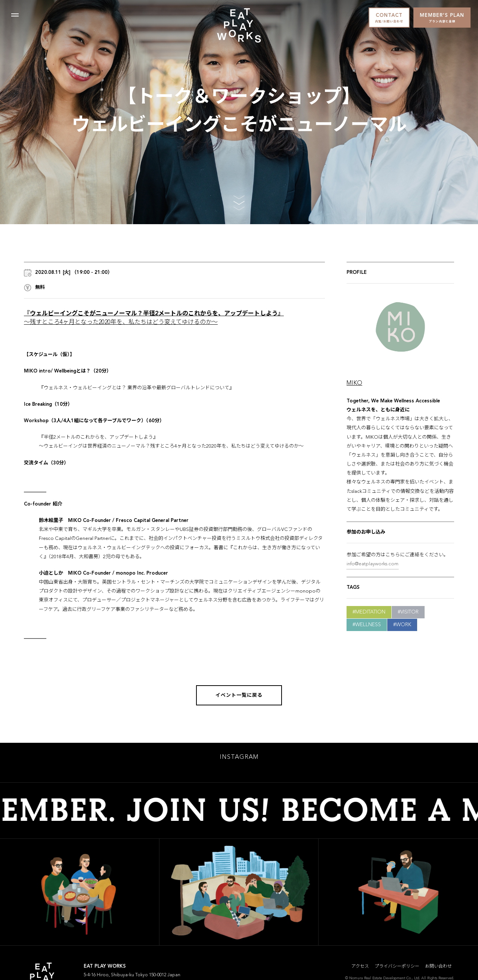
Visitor (409, 612)
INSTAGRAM (239, 759)
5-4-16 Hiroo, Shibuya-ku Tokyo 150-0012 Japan (132, 977)
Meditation (370, 612)
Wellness (368, 625)
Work (403, 625)
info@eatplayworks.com (373, 564)
